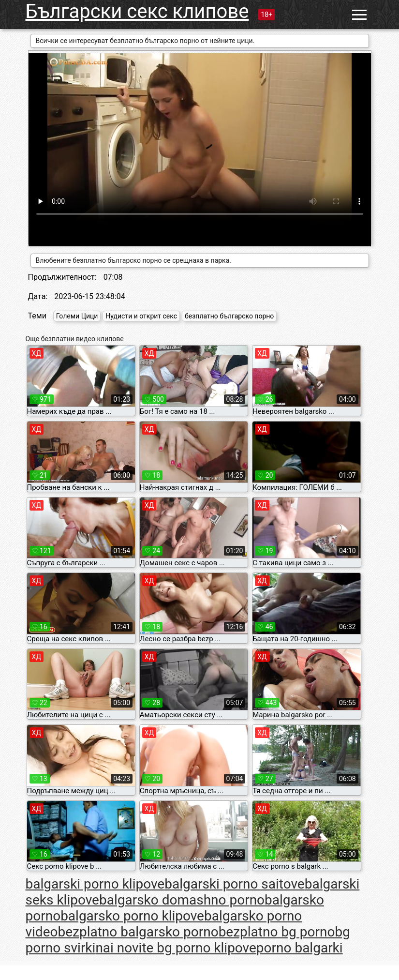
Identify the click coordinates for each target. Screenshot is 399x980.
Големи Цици (77, 316)
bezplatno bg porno (277, 932)
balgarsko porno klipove (132, 916)
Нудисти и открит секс (141, 316)
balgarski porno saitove (235, 884)
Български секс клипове (137, 11)
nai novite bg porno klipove (176, 948)
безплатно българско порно (229, 316)
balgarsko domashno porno (182, 900)
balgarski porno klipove (95, 884)
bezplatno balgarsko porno (138, 932)
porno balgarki (300, 948)
